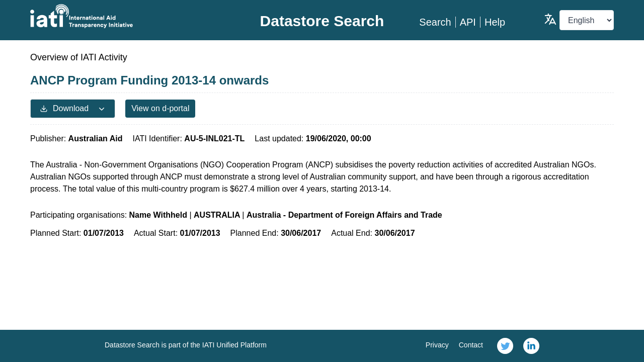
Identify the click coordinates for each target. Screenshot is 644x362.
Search (435, 22)
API (468, 22)
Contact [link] (471, 345)
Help (495, 22)
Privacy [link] (437, 345)
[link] (505, 346)
